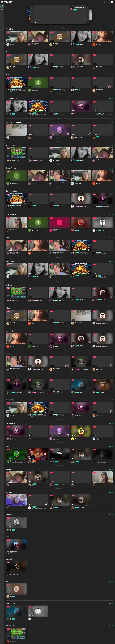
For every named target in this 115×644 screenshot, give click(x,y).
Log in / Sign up (106, 2)
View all (111, 29)
